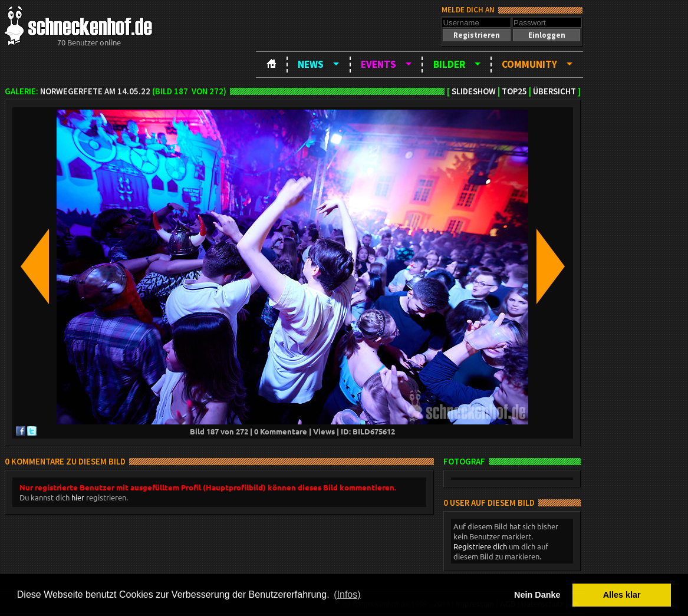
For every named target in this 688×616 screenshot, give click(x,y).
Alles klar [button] (622, 595)
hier (78, 497)
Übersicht (554, 91)
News (311, 64)
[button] (476, 35)
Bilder (449, 64)
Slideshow (474, 91)
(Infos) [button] (347, 594)
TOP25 (514, 91)
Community (529, 64)
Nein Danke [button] (537, 595)
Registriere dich (480, 546)
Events (378, 64)
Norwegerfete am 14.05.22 (95, 91)
